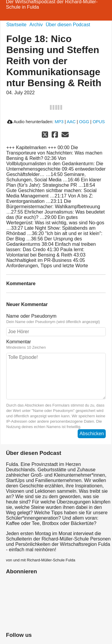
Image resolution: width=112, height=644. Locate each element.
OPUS (99, 122)
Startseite (16, 25)
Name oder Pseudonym (56, 319)
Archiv (36, 25)
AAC (71, 122)
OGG (84, 122)
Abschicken (92, 434)
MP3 (59, 122)
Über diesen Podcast (68, 25)
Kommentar (56, 345)
